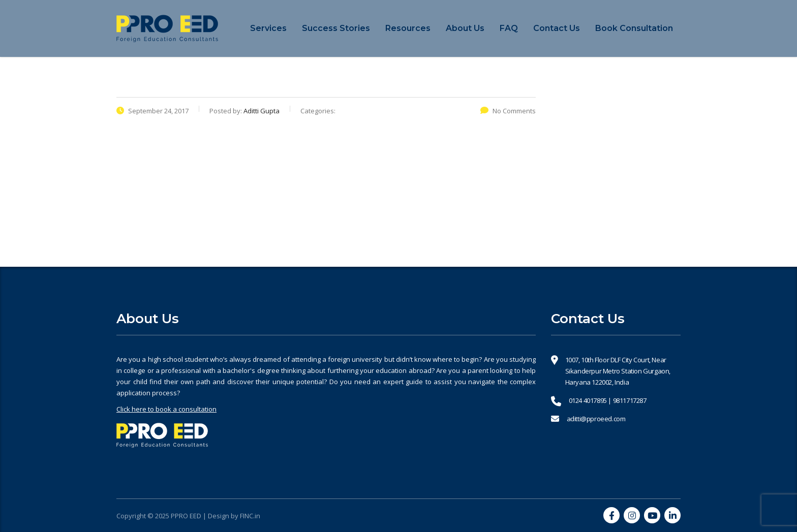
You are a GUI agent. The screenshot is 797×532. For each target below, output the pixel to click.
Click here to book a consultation (166, 409)
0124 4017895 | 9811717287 (608, 400)
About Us (465, 28)
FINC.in (250, 516)
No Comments (508, 111)
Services (268, 28)
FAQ (509, 28)
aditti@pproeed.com (596, 419)
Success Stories (336, 28)
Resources (408, 28)
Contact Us (557, 28)
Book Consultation (634, 28)
